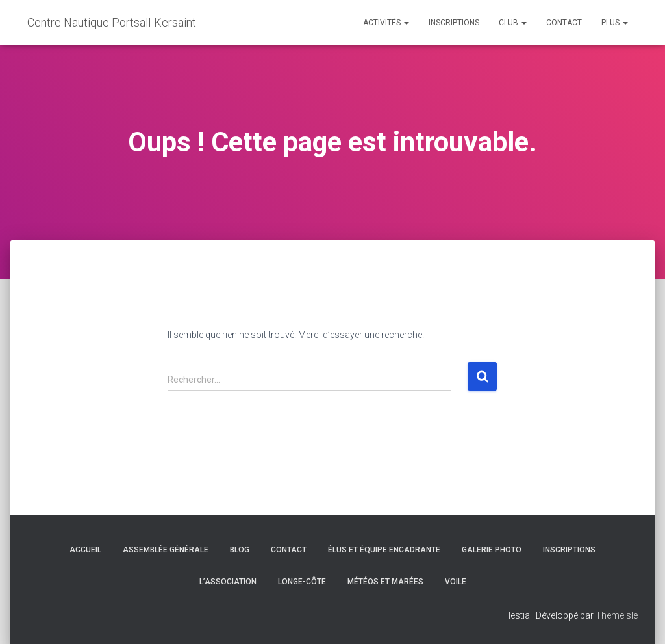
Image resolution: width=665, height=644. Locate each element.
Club (513, 23)
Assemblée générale (166, 550)
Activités (386, 23)
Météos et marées (385, 582)
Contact (564, 23)
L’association (228, 582)
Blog (240, 550)
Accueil (85, 550)
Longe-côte (302, 582)
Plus (615, 23)
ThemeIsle (617, 615)
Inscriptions (454, 23)
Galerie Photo (492, 550)
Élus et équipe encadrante (384, 550)
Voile (456, 582)
